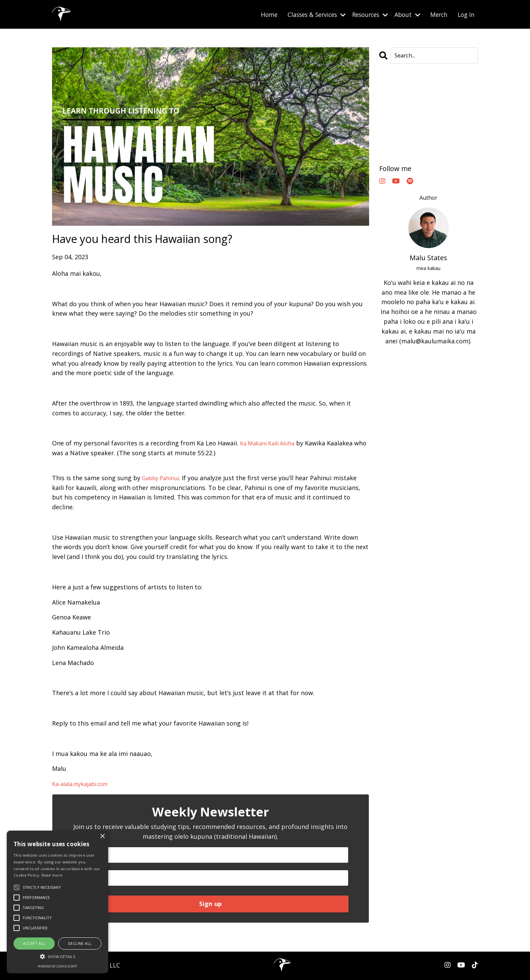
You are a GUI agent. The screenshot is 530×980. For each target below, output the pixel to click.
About (405, 14)
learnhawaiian (400, 120)
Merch (437, 14)
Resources (365, 14)
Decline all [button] (80, 943)
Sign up (210, 905)
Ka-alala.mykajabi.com (84, 784)
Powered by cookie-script (57, 966)
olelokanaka (397, 149)
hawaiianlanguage (406, 110)
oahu (387, 129)
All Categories (399, 91)
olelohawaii (396, 139)
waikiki (390, 158)
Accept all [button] (34, 943)
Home (259, 14)
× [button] (102, 837)
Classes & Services (309, 14)
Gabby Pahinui (163, 477)
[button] (57, 956)
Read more (52, 875)
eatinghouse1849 (404, 100)
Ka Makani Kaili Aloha (271, 443)
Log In (466, 14)
